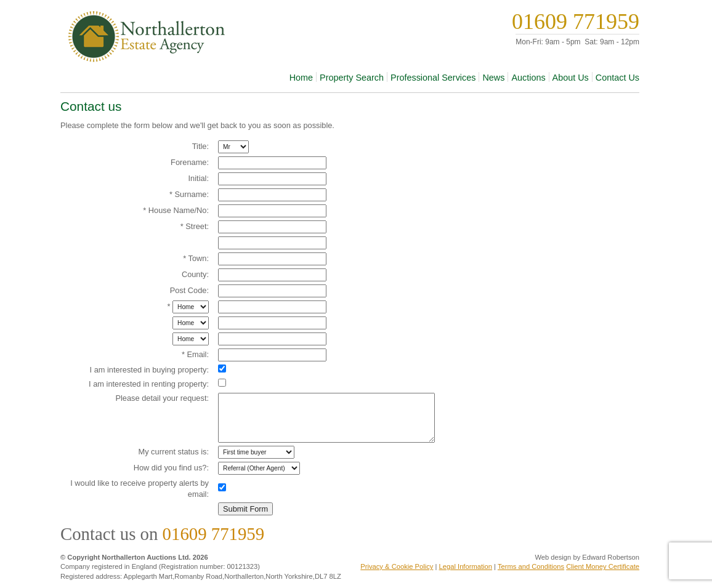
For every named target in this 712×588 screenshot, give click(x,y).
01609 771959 (576, 22)
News (493, 78)
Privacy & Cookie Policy (397, 566)
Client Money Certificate (603, 566)
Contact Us (617, 78)
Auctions (528, 78)
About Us (571, 78)
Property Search (352, 78)
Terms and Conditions (531, 566)
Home (301, 78)
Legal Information (466, 566)
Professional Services (433, 78)
